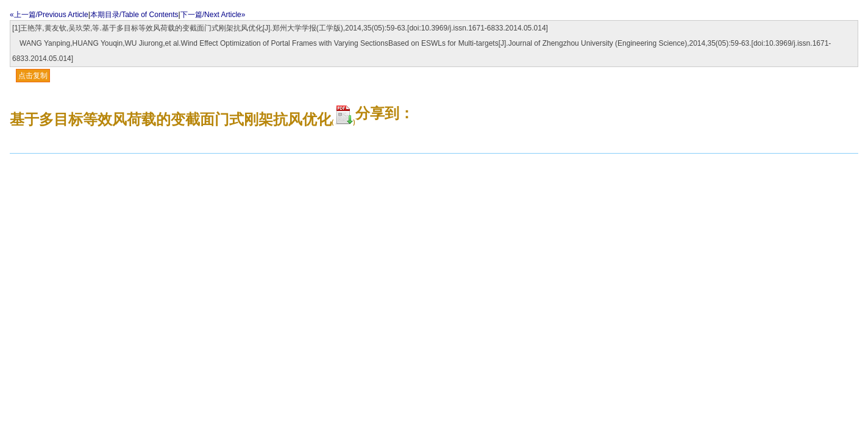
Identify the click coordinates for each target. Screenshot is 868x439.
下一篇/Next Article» (213, 15)
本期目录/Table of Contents (134, 15)
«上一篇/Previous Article (49, 15)
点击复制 (33, 76)
